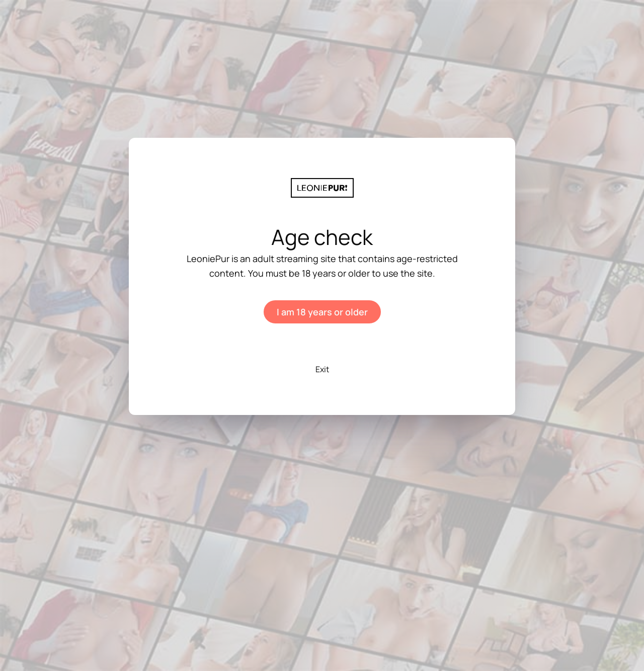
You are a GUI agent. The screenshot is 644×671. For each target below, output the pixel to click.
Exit (322, 369)
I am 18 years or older (322, 312)
